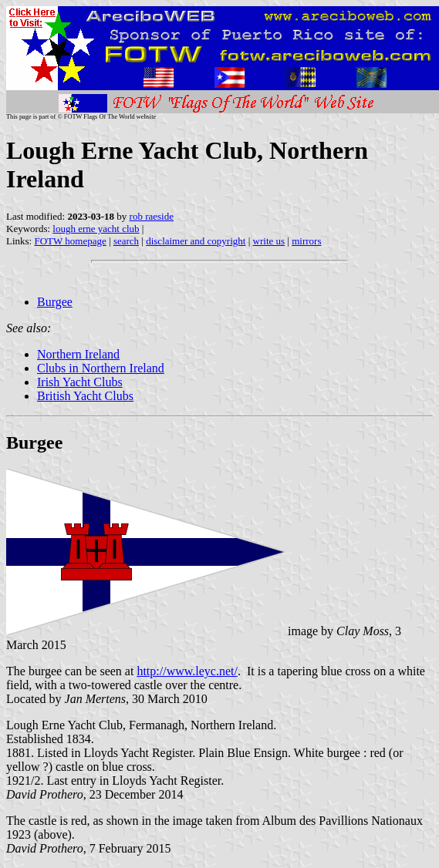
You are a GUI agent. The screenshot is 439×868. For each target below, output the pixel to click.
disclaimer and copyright (196, 241)
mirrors (306, 241)
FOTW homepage (70, 241)
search (126, 241)
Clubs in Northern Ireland (101, 368)
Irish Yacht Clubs (80, 382)
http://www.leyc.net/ (187, 671)
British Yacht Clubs (85, 396)
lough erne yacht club (96, 229)
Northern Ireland (78, 354)
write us (269, 241)
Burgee (55, 302)
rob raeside (152, 216)
